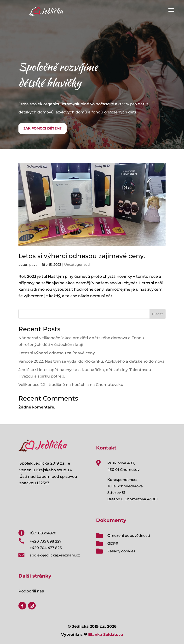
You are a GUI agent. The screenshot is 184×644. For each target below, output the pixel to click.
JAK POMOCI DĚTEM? (43, 128)
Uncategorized (77, 265)
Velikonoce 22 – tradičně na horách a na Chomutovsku (71, 385)
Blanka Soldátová (106, 635)
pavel (34, 265)
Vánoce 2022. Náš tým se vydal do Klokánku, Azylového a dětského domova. (92, 361)
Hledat (157, 314)
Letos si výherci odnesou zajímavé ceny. (82, 256)
